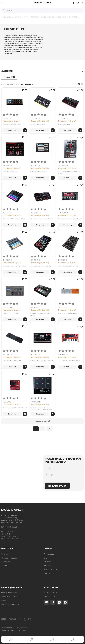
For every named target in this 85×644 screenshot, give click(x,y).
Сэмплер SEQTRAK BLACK (12, 360)
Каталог (32, 639)
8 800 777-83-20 (51, 593)
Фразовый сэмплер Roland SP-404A (41, 267)
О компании (49, 554)
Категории (6, 554)
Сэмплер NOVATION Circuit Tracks (14, 219)
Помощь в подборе (9, 558)
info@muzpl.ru (50, 597)
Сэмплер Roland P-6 (38, 124)
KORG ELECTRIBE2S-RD (11, 313)
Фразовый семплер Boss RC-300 (70, 219)
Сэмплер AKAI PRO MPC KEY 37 (69, 360)
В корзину (12, 130)
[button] (83, 2)
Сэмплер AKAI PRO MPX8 (12, 124)
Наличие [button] (26, 84)
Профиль (74, 639)
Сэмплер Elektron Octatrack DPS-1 (42, 360)
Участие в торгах (51, 569)
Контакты (48, 562)
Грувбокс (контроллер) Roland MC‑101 (41, 314)
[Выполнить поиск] (4, 11)
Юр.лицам (48, 566)
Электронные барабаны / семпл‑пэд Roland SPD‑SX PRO (41, 409)
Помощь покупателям (10, 604)
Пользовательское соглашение (14, 628)
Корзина (53, 639)
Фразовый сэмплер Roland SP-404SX (69, 172)
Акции (4, 600)
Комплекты (6, 562)
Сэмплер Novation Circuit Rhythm (14, 266)
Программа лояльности (11, 597)
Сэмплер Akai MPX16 (66, 124)
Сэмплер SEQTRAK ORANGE (68, 313)
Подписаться (57, 486)
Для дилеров (49, 573)
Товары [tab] (9, 77)
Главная (11, 639)
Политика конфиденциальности (14, 630)
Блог (46, 558)
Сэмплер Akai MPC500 (38, 171)
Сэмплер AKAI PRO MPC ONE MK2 (15, 408)
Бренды (5, 566)
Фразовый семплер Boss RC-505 (42, 219)
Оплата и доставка (9, 593)
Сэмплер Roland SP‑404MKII (68, 266)
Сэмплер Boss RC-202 (10, 171)
